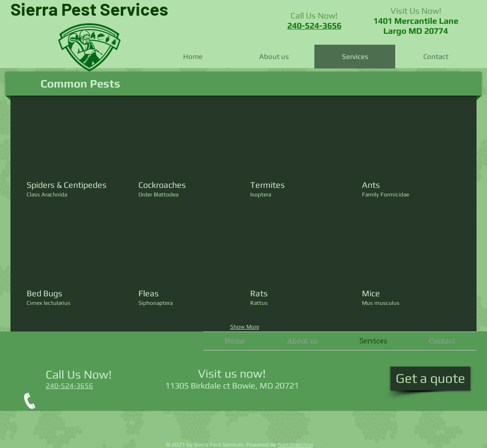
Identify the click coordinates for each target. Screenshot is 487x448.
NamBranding (295, 445)
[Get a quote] (430, 379)
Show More (245, 327)
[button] (77, 158)
